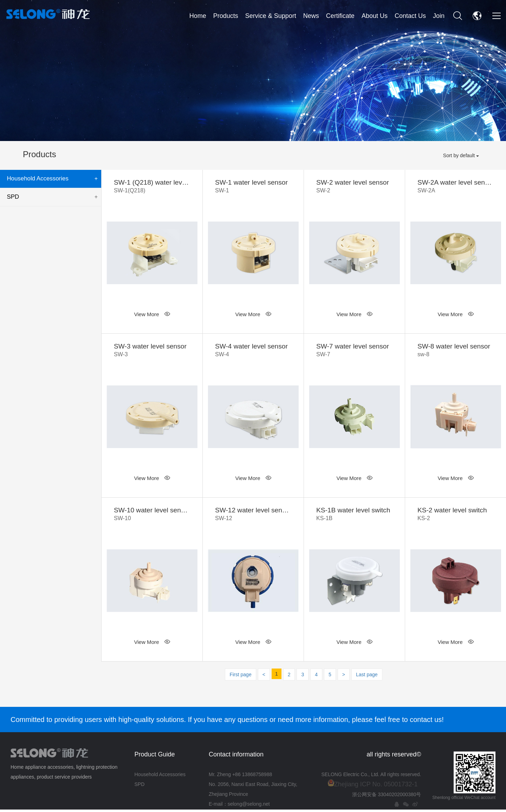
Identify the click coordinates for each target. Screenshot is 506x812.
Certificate (340, 16)
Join (439, 16)
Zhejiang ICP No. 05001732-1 (376, 787)
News (311, 16)
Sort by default (461, 155)
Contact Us (410, 16)
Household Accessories (51, 178)
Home (198, 16)
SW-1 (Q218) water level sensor (152, 187)
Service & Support (271, 16)
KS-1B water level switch (354, 517)
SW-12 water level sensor (253, 517)
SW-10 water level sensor (152, 517)
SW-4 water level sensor (253, 352)
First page (240, 677)
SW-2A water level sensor (456, 187)
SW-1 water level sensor (253, 187)
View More (152, 315)
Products (226, 16)
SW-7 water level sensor (354, 352)
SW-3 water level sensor (152, 352)
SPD (51, 196)
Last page (367, 677)
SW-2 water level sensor (354, 187)
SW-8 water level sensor (456, 352)
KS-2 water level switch (456, 517)
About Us (375, 16)
